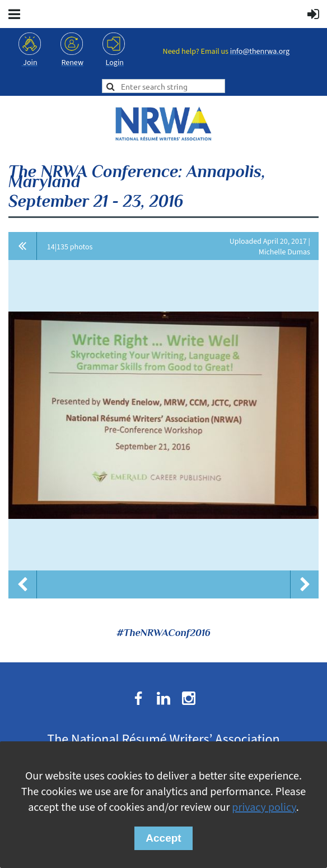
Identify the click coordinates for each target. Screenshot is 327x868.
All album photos (23, 246)
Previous (22, 584)
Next (305, 584)
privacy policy (264, 807)
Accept (163, 838)
